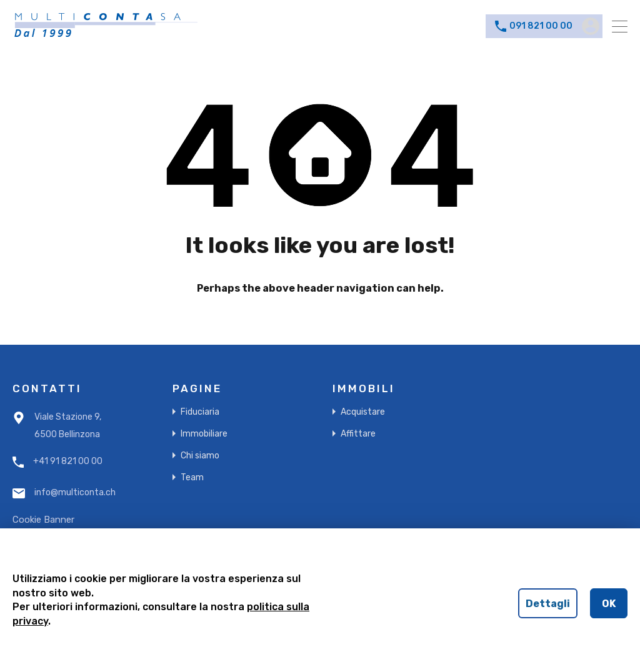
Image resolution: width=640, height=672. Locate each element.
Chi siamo (200, 456)
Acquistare (363, 412)
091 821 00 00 (541, 26)
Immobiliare (204, 434)
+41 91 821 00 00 (68, 462)
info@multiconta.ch (75, 493)
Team (192, 477)
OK (609, 604)
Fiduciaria (200, 412)
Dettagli (548, 604)
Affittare (358, 434)
